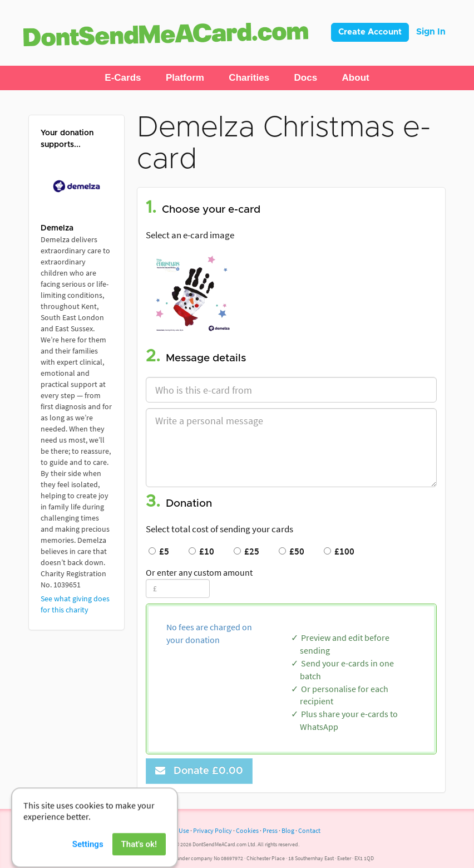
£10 (201, 551)
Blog (288, 830)
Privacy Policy (213, 830)
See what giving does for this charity (75, 604)
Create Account (370, 32)
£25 (246, 551)
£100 (339, 551)
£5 (159, 551)
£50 (292, 551)
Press (270, 830)
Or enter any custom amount (199, 572)
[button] (123, 78)
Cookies (247, 830)
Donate (199, 771)
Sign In (431, 32)
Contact (309, 830)
